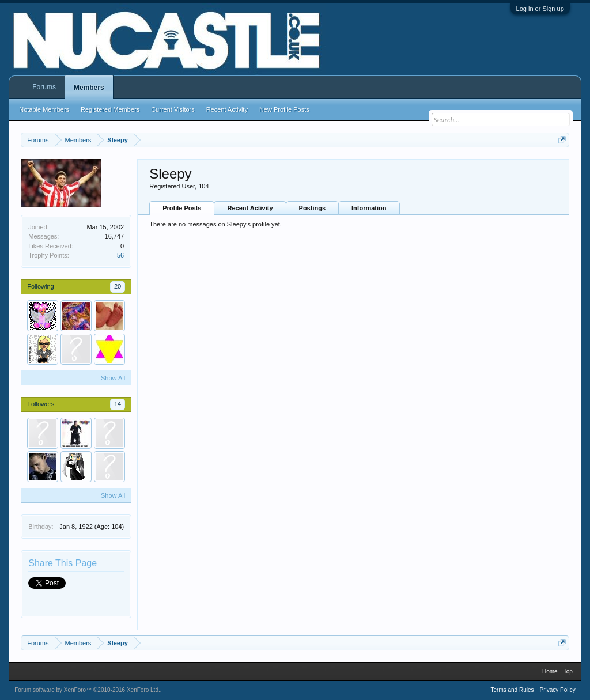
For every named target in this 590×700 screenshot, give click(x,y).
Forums (44, 87)
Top (568, 671)
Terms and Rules (512, 690)
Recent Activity (250, 208)
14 (118, 404)
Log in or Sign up (540, 9)
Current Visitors (173, 109)
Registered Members (110, 109)
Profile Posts (182, 208)
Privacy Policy (558, 690)
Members (89, 88)
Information (369, 208)
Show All (113, 378)
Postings (312, 208)
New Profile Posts (284, 109)
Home (550, 671)
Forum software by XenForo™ (87, 690)
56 (120, 255)
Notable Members (44, 109)
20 (118, 286)
